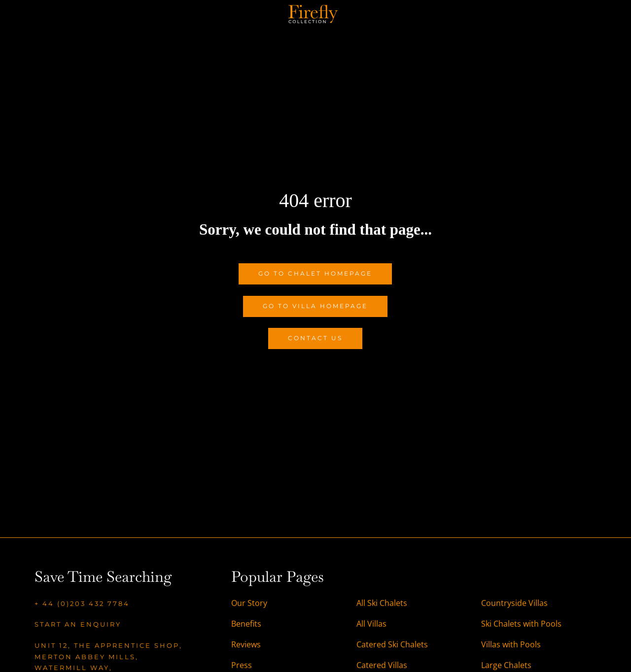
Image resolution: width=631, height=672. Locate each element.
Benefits (246, 624)
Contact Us (315, 338)
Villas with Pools (511, 644)
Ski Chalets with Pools (521, 624)
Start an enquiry (78, 624)
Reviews (246, 644)
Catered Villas (382, 665)
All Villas (371, 624)
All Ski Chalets (383, 603)
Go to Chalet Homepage (315, 273)
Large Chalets (506, 665)
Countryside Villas (514, 603)
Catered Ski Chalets (392, 644)
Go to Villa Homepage (315, 306)
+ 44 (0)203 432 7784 (82, 603)
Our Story (249, 603)
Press (242, 665)
